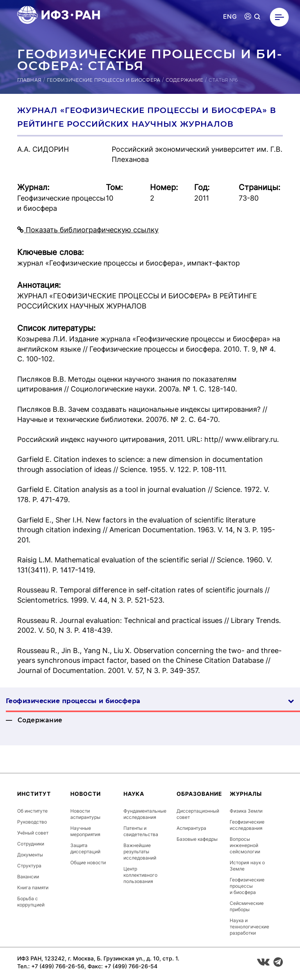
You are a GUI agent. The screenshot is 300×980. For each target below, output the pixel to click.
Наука (134, 794)
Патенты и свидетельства (141, 831)
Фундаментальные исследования (145, 814)
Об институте (32, 811)
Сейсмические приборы (247, 906)
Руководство (32, 822)
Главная (29, 80)
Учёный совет (33, 833)
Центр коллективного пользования (140, 875)
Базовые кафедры (197, 839)
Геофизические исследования (247, 825)
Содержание (184, 80)
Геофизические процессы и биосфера (104, 80)
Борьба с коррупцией (31, 902)
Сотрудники (31, 844)
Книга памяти (33, 888)
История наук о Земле (247, 866)
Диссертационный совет (198, 814)
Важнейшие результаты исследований (140, 852)
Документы (30, 855)
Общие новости (88, 862)
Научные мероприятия (85, 831)
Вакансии (28, 877)
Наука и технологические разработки (249, 927)
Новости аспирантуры (85, 814)
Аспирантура (191, 828)
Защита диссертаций (85, 848)
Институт (34, 794)
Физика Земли (246, 811)
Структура (29, 866)
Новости (86, 794)
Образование (199, 794)
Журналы (246, 794)
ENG (230, 17)
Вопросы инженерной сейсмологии (245, 845)
